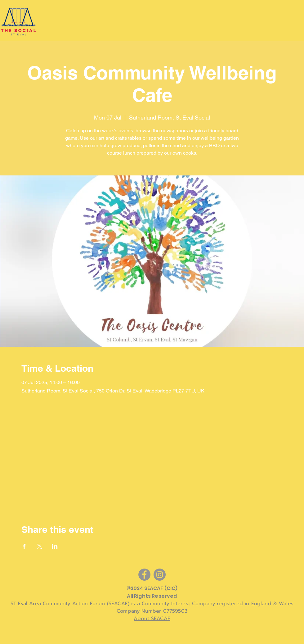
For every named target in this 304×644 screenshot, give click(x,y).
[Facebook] (144, 575)
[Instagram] (160, 575)
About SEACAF (152, 619)
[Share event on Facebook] (24, 546)
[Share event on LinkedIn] (55, 546)
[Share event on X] (40, 546)
